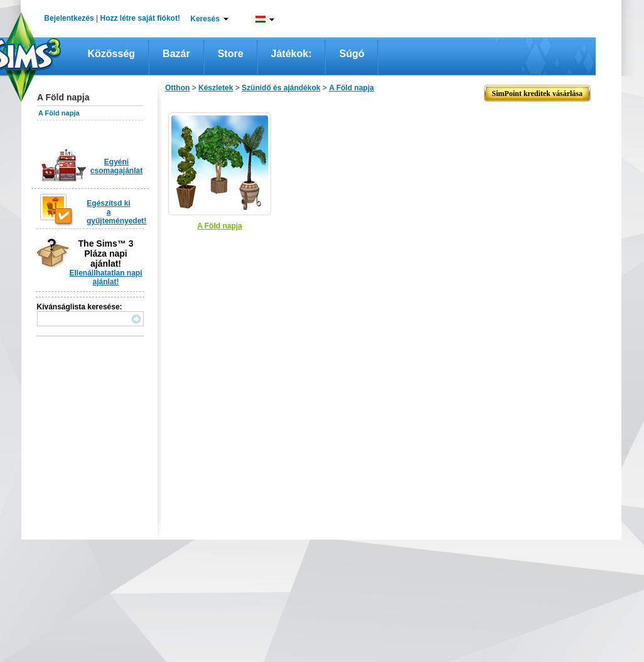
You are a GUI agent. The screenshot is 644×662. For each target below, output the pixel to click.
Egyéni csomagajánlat (116, 166)
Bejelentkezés (69, 18)
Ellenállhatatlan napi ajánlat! (105, 277)
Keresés (205, 19)
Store (231, 54)
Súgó (352, 54)
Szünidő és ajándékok (281, 88)
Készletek (216, 88)
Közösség (112, 54)
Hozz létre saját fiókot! (140, 18)
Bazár (176, 54)
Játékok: (292, 54)
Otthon (177, 88)
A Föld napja (59, 113)
